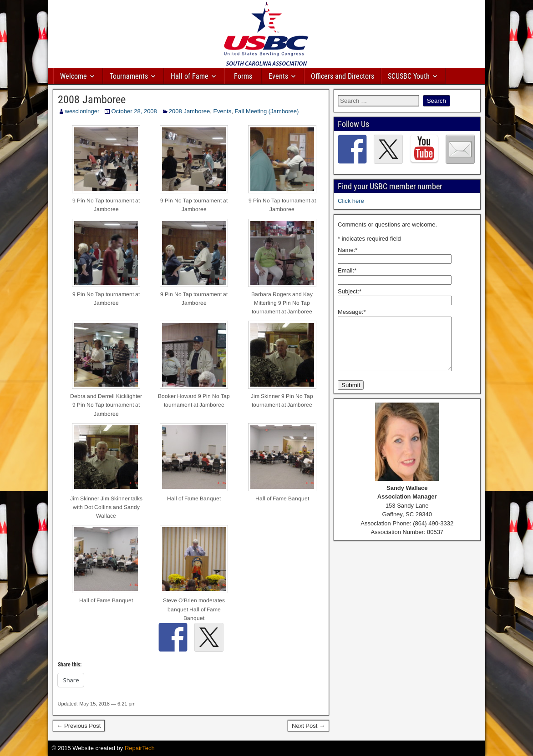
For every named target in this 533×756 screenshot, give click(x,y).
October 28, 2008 (134, 111)
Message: (352, 312)
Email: (347, 270)
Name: (348, 250)
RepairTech (140, 748)
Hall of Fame (190, 76)
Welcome (74, 76)
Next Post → (308, 726)
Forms (243, 76)
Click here (351, 201)
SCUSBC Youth (409, 76)
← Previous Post (79, 726)
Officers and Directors (343, 76)
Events (278, 76)
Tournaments (129, 76)
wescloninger (82, 111)
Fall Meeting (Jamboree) (266, 111)
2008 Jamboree (92, 100)
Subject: (350, 291)
